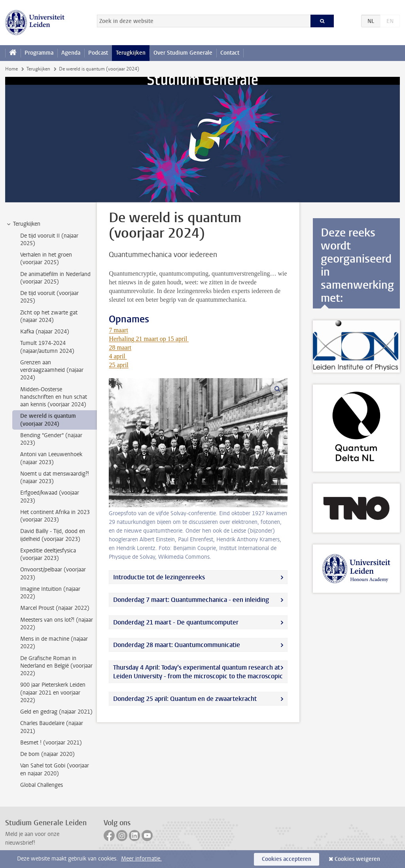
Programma (39, 53)
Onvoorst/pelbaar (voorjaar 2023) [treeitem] (53, 573)
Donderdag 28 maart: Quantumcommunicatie (177, 645)
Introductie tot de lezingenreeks (159, 577)
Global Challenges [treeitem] (42, 785)
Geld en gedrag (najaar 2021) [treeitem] (56, 712)
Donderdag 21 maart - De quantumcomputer (176, 622)
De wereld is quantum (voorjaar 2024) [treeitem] (48, 420)
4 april (118, 356)
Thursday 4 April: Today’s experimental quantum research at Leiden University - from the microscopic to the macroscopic (198, 672)
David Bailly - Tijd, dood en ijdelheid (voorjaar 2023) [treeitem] (53, 535)
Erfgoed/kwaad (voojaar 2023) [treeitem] (50, 497)
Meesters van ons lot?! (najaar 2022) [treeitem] (57, 624)
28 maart (120, 347)
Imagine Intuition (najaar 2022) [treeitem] (50, 593)
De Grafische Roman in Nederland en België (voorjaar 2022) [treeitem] (56, 666)
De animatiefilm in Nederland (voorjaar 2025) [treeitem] (55, 278)
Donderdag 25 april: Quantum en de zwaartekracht (185, 699)
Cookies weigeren (357, 859)
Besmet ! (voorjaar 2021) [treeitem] (51, 743)
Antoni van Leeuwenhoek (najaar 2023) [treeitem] (51, 458)
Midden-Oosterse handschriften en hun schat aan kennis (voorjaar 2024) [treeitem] (54, 397)
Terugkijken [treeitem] (23, 224)
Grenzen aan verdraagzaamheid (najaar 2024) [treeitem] (52, 370)
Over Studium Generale (183, 53)
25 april (118, 365)
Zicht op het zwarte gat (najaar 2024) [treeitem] (49, 316)
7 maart (118, 330)
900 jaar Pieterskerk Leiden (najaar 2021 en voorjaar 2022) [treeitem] (53, 693)
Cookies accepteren (287, 859)
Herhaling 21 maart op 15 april (149, 339)
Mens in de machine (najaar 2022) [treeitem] (54, 643)
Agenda (71, 53)
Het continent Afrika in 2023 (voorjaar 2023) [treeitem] (55, 516)
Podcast (98, 53)
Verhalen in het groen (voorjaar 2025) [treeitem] (46, 259)
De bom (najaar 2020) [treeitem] (47, 754)
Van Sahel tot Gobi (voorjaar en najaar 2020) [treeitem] (55, 769)
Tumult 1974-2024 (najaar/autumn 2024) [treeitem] (47, 347)
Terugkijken (131, 53)
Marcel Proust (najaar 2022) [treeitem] (55, 608)
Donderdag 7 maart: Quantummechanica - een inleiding (191, 600)
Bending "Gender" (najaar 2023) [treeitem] (51, 439)
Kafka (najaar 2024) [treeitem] (45, 332)
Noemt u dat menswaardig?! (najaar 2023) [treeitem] (55, 478)
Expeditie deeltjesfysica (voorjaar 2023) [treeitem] (48, 554)
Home (11, 69)
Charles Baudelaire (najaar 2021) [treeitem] (52, 727)
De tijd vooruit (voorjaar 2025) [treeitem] (49, 297)
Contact (230, 53)
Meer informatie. (141, 859)
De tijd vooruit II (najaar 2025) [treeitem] (49, 240)
